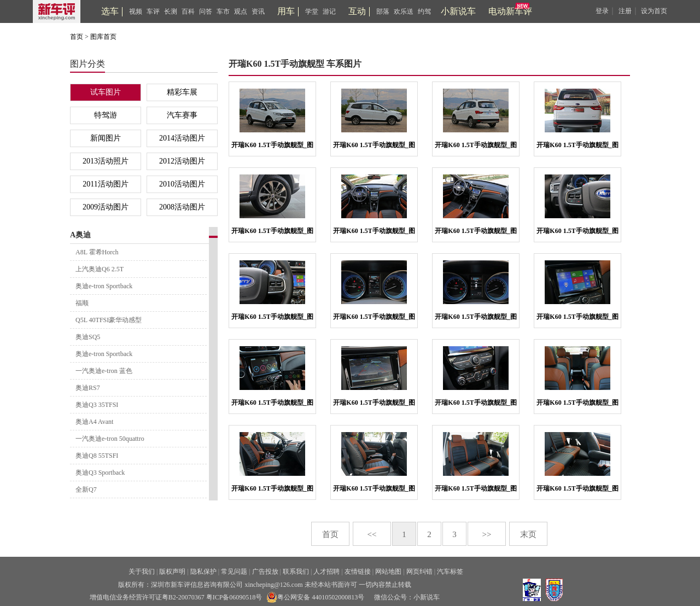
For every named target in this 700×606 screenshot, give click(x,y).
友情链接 (358, 572)
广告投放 (265, 572)
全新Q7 (86, 490)
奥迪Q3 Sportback (100, 473)
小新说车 (458, 11)
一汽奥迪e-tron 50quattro (110, 439)
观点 (241, 11)
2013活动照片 (106, 161)
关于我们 (142, 572)
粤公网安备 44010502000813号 (315, 597)
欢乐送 (404, 11)
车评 (153, 11)
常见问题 (234, 572)
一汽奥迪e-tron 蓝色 (104, 371)
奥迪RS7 (88, 388)
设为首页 (654, 11)
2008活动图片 (182, 207)
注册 (625, 11)
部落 (383, 11)
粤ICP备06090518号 (234, 597)
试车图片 (106, 92)
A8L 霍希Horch (97, 252)
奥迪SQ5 (88, 337)
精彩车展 (182, 92)
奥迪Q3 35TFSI (97, 405)
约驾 (424, 11)
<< (372, 534)
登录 (602, 11)
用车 (286, 11)
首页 (77, 37)
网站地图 (388, 572)
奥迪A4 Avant (94, 422)
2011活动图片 (105, 184)
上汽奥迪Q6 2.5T (100, 269)
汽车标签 (450, 572)
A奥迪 (80, 235)
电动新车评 (510, 11)
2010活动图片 (182, 184)
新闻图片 (106, 138)
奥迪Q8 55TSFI (97, 456)
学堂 (312, 11)
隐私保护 (203, 572)
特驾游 (106, 115)
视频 (136, 11)
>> (487, 534)
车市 (223, 11)
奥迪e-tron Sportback (104, 286)
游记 (329, 11)
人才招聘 (326, 572)
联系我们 (296, 572)
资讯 (258, 11)
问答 (206, 11)
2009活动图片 (106, 207)
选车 (110, 11)
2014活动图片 (182, 138)
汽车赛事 (182, 115)
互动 (357, 11)
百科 (188, 11)
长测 (171, 11)
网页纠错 (419, 572)
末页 (528, 534)
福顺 (82, 303)
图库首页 (103, 37)
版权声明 (172, 572)
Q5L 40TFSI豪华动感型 (109, 320)
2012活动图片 (182, 161)
